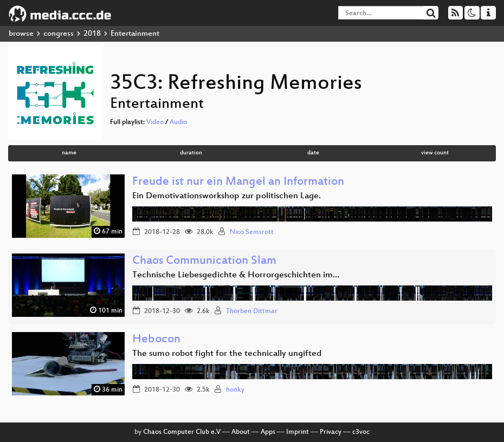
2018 (92, 34)
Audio (178, 122)
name (69, 153)
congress (59, 34)
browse (21, 34)
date (313, 153)
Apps (268, 432)
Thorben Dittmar (252, 311)
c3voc (361, 432)
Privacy (331, 432)
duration (191, 153)
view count (435, 153)
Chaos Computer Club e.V (182, 432)
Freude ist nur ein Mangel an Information (238, 182)
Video (155, 122)
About (241, 432)
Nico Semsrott (252, 232)
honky (235, 390)
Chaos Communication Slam (204, 261)
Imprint (298, 432)
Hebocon (156, 340)
